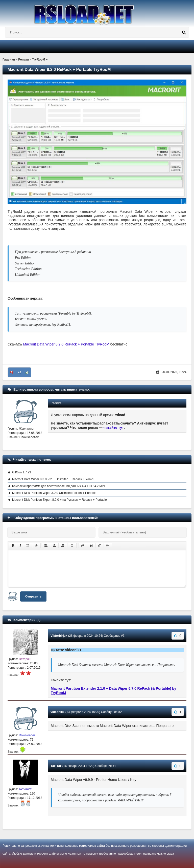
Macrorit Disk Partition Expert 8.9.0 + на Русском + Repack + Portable (59, 500)
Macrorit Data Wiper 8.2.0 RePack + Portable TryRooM (66, 344)
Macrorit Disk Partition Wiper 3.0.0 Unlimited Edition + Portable (54, 493)
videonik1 (57, 712)
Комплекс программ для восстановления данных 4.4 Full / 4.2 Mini (59, 486)
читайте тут (114, 428)
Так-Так (56, 766)
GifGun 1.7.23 (22, 472)
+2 (20, 372)
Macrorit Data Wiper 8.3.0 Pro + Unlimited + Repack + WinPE (53, 479)
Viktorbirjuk (59, 636)
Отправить (33, 596)
